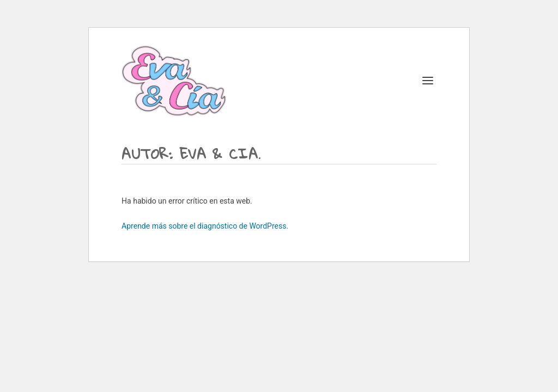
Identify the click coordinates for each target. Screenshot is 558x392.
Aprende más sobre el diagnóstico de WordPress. (205, 226)
